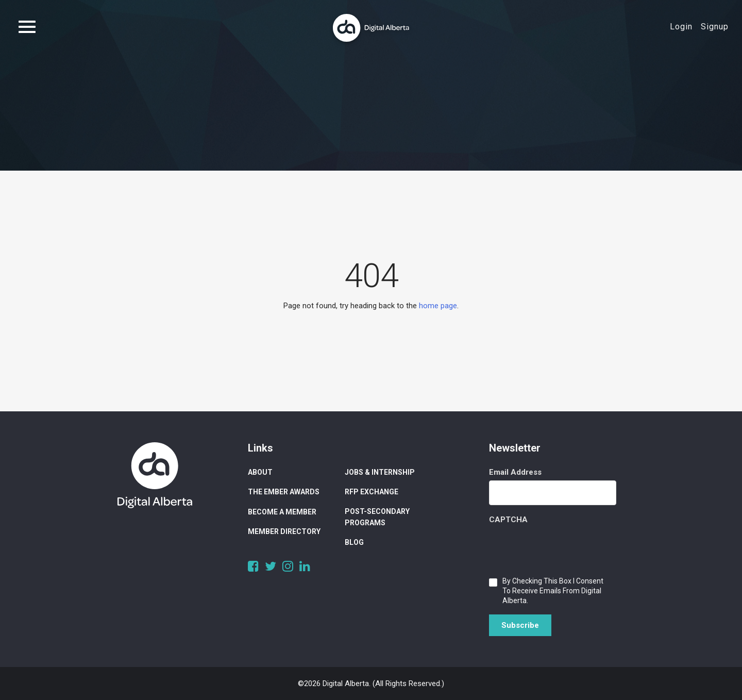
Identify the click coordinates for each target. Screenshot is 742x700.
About (260, 472)
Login (681, 27)
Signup (715, 27)
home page (438, 306)
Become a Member (282, 512)
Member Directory (284, 531)
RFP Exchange (372, 492)
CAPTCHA (508, 520)
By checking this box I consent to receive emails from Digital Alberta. (553, 591)
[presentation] (567, 548)
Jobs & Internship (380, 472)
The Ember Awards (284, 492)
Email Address (515, 472)
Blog (354, 542)
